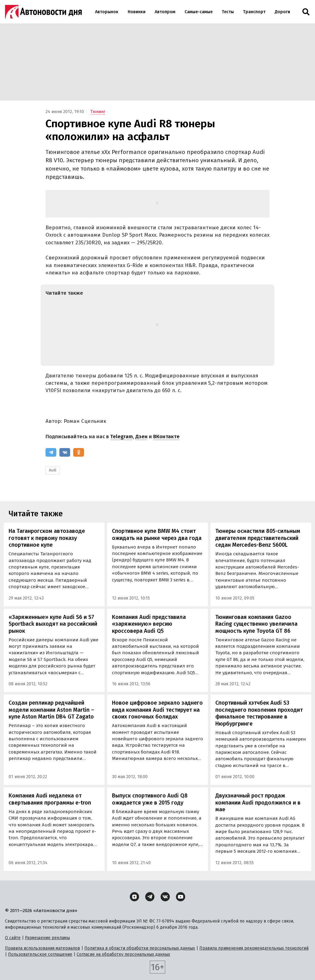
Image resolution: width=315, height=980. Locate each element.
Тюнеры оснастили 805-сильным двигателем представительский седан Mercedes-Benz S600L (258, 538)
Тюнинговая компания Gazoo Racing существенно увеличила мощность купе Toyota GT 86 (256, 624)
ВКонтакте (166, 437)
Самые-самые (199, 12)
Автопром (165, 12)
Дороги (282, 12)
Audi (53, 470)
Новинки (137, 12)
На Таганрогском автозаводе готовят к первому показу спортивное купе (47, 538)
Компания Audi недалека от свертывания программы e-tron (50, 799)
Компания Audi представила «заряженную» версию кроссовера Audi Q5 (149, 624)
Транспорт (254, 12)
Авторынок (107, 12)
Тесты (228, 12)
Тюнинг (98, 112)
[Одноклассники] (79, 452)
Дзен (142, 437)
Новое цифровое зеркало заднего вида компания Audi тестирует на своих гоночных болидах (157, 710)
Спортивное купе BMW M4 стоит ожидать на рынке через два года (157, 535)
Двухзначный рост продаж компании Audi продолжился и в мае (258, 803)
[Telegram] (51, 452)
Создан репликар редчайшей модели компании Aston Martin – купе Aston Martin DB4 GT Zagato (51, 710)
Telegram (122, 437)
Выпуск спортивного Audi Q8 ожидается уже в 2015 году (150, 799)
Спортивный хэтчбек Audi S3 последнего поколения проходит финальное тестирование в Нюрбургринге (259, 713)
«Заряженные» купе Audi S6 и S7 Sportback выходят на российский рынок (53, 624)
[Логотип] (43, 12)
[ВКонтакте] (65, 452)
